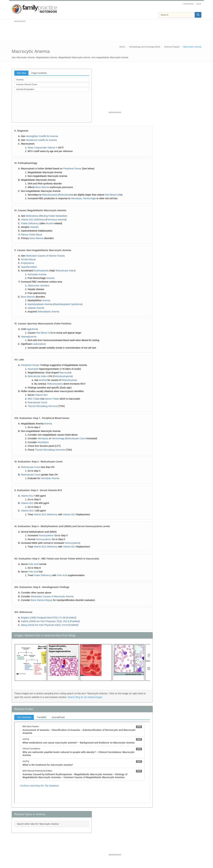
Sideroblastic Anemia (48, 312)
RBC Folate (34, 399)
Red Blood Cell (113, 195)
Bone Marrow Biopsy (42, 600)
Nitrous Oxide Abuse (32, 235)
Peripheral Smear (72, 169)
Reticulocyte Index (65, 271)
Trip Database (24, 717)
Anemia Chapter (172, 47)
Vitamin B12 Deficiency (33, 220)
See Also (21, 73)
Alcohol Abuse (28, 259)
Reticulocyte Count (37, 402)
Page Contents (39, 73)
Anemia (20, 80)
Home (122, 47)
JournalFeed (58, 717)
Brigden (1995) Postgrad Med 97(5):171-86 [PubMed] (49, 618)
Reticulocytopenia (63, 376)
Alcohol (50, 223)
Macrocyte (65, 373)
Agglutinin (31, 329)
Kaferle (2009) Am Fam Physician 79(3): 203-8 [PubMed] (50, 621)
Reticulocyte (65, 195)
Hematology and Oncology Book (145, 47)
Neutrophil (33, 369)
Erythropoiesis (41, 271)
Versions (189, 4)
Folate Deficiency (30, 223)
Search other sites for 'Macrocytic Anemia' (38, 824)
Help (199, 4)
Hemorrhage (89, 198)
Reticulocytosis (50, 195)
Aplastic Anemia (36, 308)
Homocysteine (46, 535)
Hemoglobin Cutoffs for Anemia (42, 136)
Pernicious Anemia (56, 220)
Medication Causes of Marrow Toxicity (45, 256)
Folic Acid (33, 564)
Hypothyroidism (29, 267)
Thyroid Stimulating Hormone (43, 406)
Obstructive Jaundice (39, 286)
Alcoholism (43, 442)
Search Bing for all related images (85, 697)
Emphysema (27, 263)
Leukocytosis (39, 344)
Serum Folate (52, 399)
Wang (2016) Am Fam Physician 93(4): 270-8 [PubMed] (50, 625)
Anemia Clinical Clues (27, 84)
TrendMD (41, 717)
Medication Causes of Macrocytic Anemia (52, 596)
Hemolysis (76, 198)
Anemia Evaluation (25, 89)
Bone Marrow (42, 187)
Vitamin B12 (41, 395)
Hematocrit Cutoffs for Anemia (41, 140)
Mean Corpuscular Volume (41, 148)
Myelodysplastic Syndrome (68, 304)
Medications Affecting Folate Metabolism (47, 216)
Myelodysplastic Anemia (40, 304)
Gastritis (34, 227)
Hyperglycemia (29, 337)
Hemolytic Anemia (37, 274)
